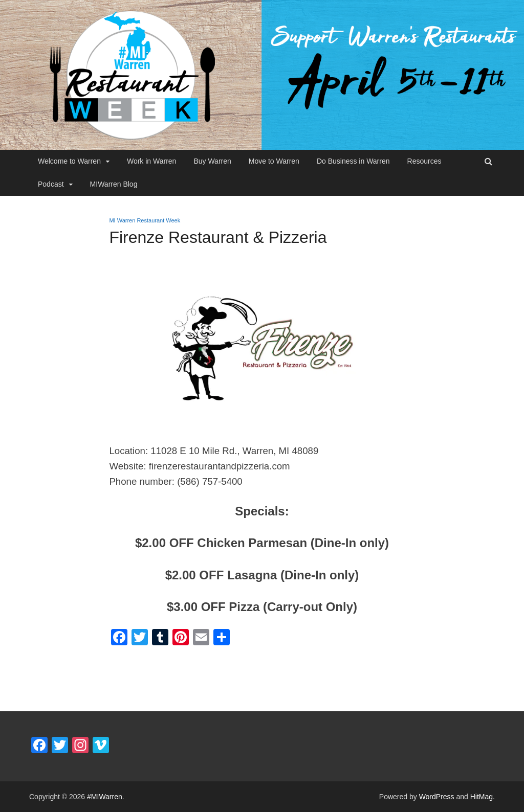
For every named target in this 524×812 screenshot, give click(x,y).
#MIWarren (105, 797)
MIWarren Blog (114, 184)
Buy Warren (212, 161)
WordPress (437, 797)
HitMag (482, 797)
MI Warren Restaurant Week (145, 220)
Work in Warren (151, 161)
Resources (424, 161)
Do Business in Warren (353, 161)
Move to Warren (274, 161)
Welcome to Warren (69, 161)
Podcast (51, 184)
